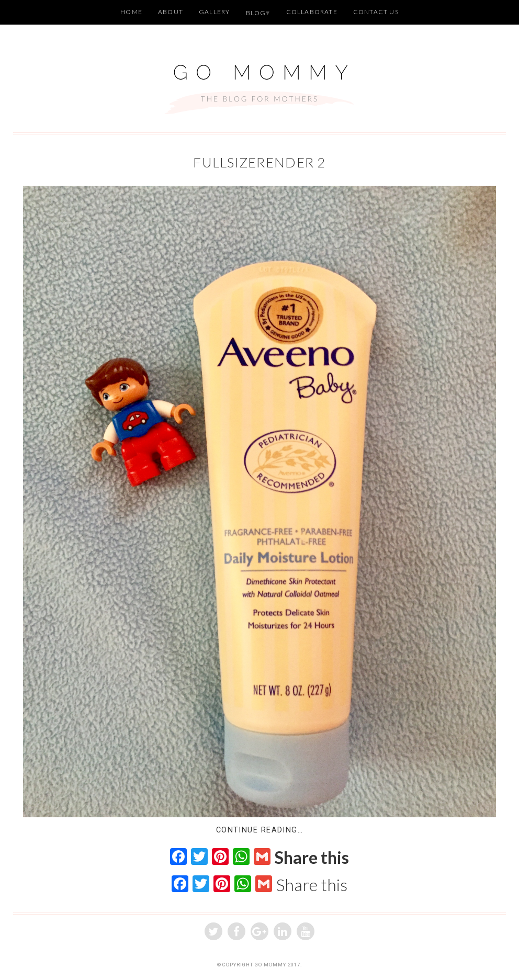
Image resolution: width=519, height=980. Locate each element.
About (171, 12)
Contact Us (376, 12)
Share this (312, 858)
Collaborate (312, 12)
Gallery (214, 12)
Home (131, 12)
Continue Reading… (259, 830)
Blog (256, 13)
